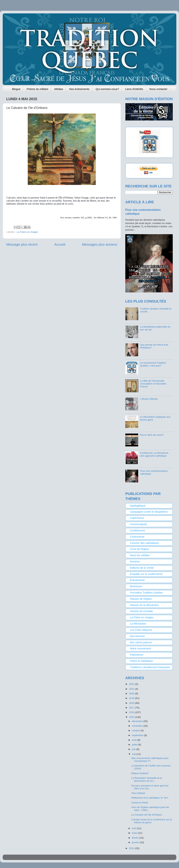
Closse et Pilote (140, 803)
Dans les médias (140, 555)
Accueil (60, 244)
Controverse (137, 537)
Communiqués (139, 524)
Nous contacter (158, 89)
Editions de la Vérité (142, 568)
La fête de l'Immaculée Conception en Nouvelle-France (153, 384)
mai (134, 754)
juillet (135, 745)
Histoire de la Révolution (144, 605)
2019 (132, 698)
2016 (132, 712)
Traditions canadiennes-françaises (150, 667)
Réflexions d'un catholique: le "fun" (150, 798)
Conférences (137, 530)
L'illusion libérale (149, 399)
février (136, 838)
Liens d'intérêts (134, 89)
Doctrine (135, 562)
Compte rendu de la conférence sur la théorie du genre (152, 821)
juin (134, 749)
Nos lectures (137, 636)
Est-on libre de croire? (152, 435)
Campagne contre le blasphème (149, 512)
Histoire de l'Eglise (141, 599)
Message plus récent (22, 244)
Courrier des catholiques (144, 543)
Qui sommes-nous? (107, 89)
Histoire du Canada (141, 611)
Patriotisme (137, 655)
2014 (132, 848)
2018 (132, 703)
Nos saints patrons (141, 642)
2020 (132, 694)
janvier (136, 842)
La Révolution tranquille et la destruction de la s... (147, 779)
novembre (138, 726)
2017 (132, 708)
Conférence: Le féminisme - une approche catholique (155, 454)
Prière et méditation (141, 661)
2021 (132, 689)
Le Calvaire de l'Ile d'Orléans (147, 815)
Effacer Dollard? (140, 773)
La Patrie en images (27, 232)
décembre (138, 721)
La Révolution (138, 624)
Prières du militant (37, 89)
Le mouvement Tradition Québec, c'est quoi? (153, 364)
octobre (136, 730)
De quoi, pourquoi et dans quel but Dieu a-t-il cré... (150, 787)
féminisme (136, 586)
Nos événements (79, 89)
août (135, 740)
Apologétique (138, 506)
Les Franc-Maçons (141, 630)
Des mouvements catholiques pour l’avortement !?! (150, 760)
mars (135, 833)
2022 (132, 684)
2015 (132, 717)
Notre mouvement (141, 648)
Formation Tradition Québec (146, 593)
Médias (59, 89)
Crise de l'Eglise (139, 549)
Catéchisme (137, 518)
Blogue (16, 89)
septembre (138, 735)
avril (135, 828)
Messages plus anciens (100, 244)
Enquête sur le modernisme (146, 574)
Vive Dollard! (138, 793)
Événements (137, 580)
